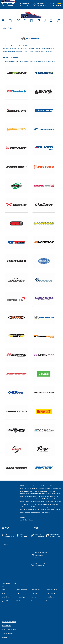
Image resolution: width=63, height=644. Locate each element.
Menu (3, 23)
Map (25, 23)
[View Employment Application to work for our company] (39, 5)
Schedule (10, 23)
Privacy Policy (6, 637)
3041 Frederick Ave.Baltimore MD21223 (41, 555)
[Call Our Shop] (9, 536)
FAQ (45, 23)
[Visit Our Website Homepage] (31, 14)
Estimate (18, 23)
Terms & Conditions (8, 633)
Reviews (39, 23)
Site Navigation (6, 626)
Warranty (58, 23)
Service (32, 23)
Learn (51, 23)
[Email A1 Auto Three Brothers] (24, 536)
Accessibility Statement (9, 630)
